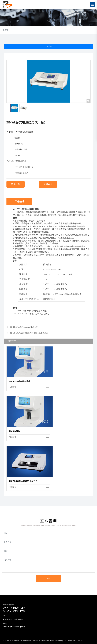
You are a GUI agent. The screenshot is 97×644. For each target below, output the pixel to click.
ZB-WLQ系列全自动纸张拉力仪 (25, 327)
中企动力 (46, 641)
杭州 (52, 641)
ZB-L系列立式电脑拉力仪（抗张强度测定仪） (31, 333)
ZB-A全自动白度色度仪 (20, 381)
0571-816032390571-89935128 (14, 610)
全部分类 (48, 46)
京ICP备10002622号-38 (74, 641)
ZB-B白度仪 (15, 431)
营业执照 (59, 641)
